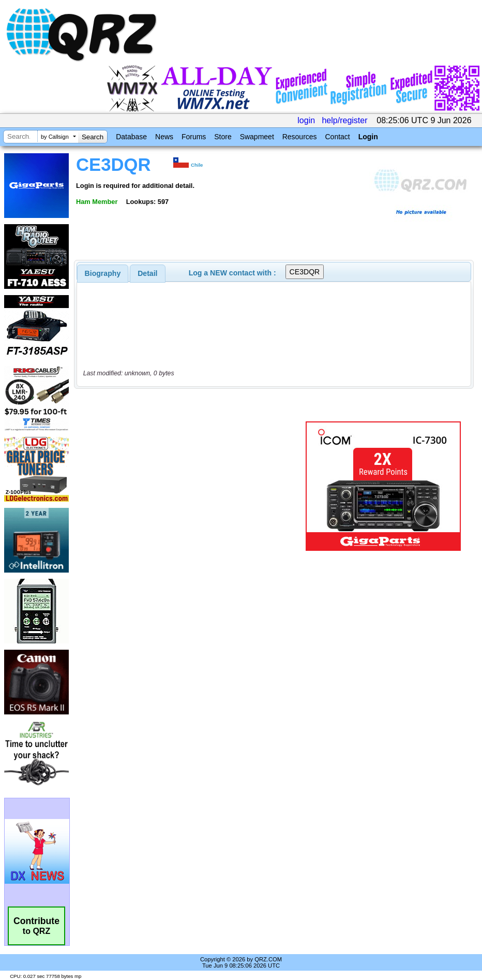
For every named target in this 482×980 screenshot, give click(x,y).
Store (223, 137)
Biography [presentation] (103, 273)
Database (131, 137)
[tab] (103, 273)
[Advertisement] (192, 486)
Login (368, 137)
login (306, 120)
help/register (344, 120)
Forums (194, 137)
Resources (300, 137)
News (164, 137)
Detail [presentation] (147, 273)
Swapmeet (257, 137)
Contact (337, 137)
